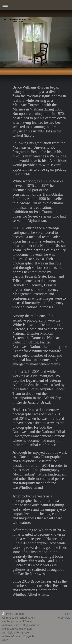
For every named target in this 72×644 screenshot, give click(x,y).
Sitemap (19, 614)
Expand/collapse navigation (36, 5)
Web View (64, 618)
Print (7, 614)
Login (67, 614)
